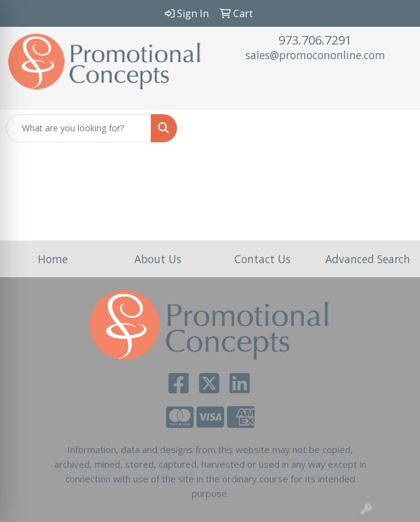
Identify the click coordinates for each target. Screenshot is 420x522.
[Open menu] (396, 128)
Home (53, 259)
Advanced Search (368, 259)
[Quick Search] (79, 128)
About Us (158, 259)
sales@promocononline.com (315, 55)
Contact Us (262, 259)
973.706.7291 (315, 40)
